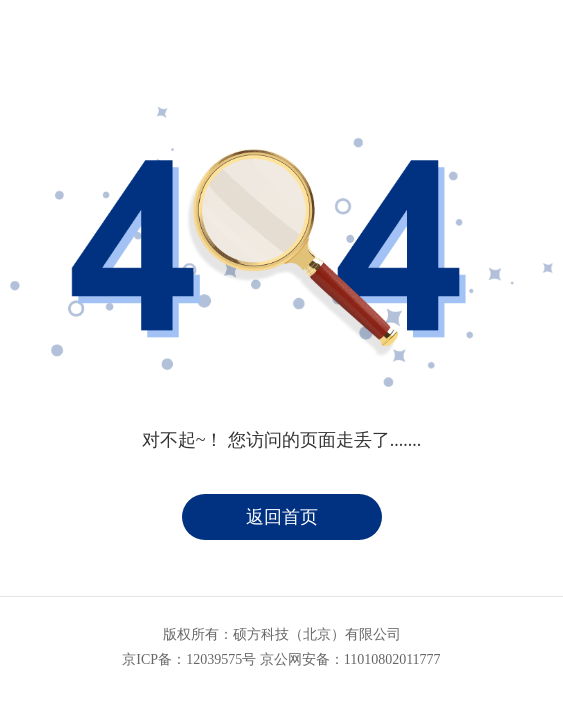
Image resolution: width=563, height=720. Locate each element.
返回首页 (282, 517)
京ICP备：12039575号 (189, 659)
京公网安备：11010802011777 (350, 659)
